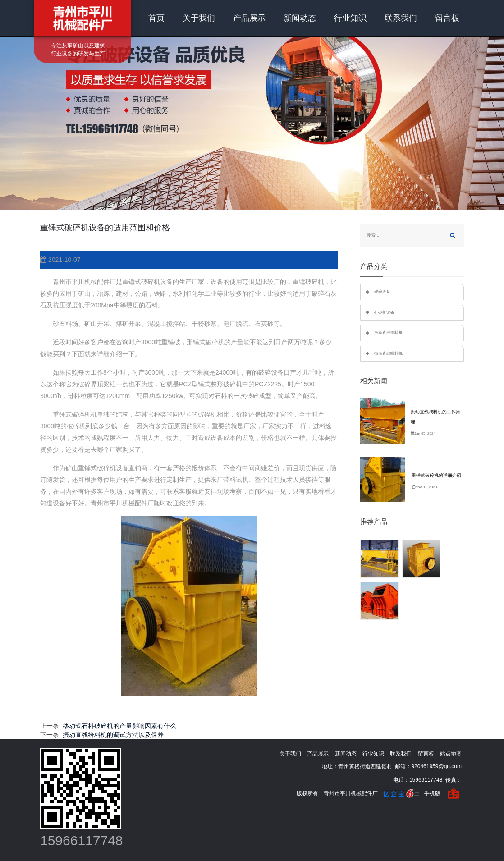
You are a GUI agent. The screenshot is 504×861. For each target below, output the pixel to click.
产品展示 (249, 18)
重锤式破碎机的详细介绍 (436, 475)
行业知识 (350, 18)
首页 (156, 18)
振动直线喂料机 (388, 353)
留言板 (447, 18)
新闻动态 (300, 18)
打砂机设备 (384, 312)
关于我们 (199, 18)
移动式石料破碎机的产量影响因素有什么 (119, 726)
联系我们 (401, 18)
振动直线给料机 (388, 333)
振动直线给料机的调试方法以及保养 (113, 735)
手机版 (432, 793)
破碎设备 (382, 292)
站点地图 (451, 754)
